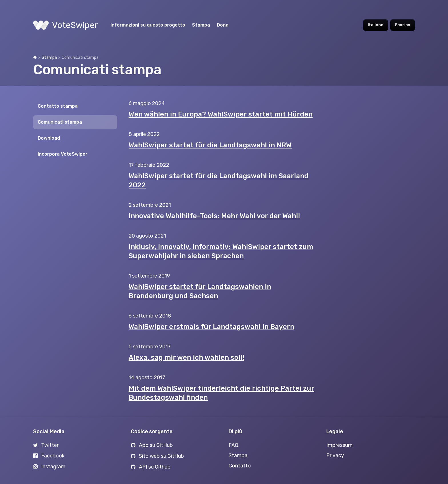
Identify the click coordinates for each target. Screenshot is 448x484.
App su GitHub (152, 445)
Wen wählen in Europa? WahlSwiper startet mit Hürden (221, 114)
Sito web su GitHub (157, 456)
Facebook (49, 456)
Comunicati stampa (60, 122)
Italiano (376, 25)
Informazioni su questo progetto (148, 25)
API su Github (151, 467)
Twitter (46, 445)
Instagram (49, 467)
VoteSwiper (66, 25)
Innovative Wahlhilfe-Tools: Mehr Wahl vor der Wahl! (214, 216)
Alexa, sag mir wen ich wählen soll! (186, 358)
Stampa (201, 25)
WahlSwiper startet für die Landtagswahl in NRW (210, 145)
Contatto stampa (58, 106)
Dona (223, 25)
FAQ (233, 445)
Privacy (335, 455)
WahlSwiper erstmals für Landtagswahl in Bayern (211, 327)
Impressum (339, 445)
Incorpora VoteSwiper (63, 154)
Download (49, 138)
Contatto (240, 466)
